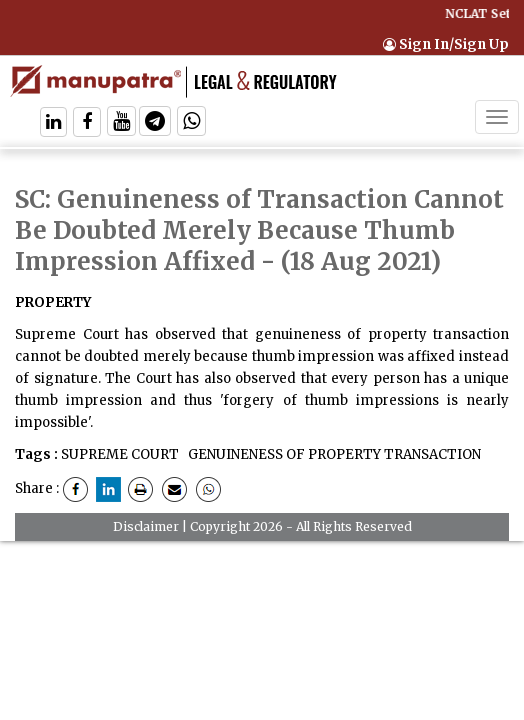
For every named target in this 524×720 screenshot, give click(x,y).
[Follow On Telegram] (155, 123)
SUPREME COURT (120, 454)
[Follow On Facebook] (87, 123)
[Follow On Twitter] (121, 123)
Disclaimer (146, 526)
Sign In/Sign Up (446, 44)
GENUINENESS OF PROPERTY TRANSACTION (333, 454)
